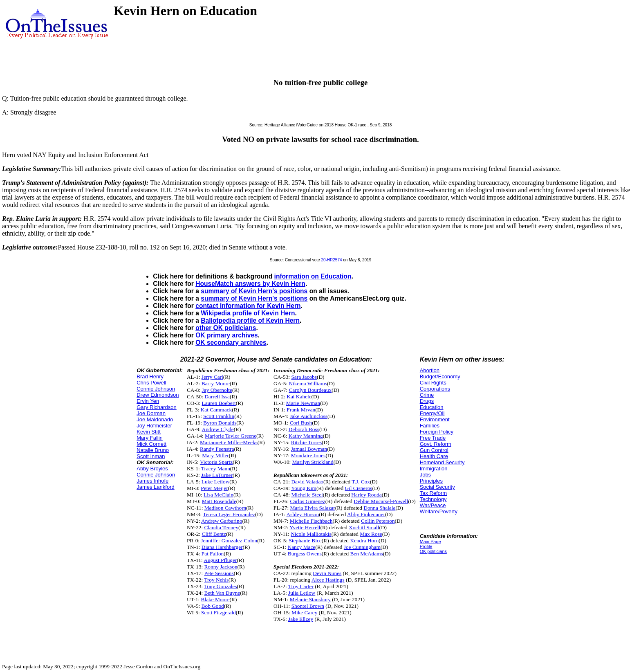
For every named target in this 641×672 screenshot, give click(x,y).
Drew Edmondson (158, 395)
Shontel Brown (308, 606)
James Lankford (156, 487)
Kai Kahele (299, 397)
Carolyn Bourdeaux (310, 390)
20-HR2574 (331, 260)
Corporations (435, 389)
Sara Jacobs (304, 377)
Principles (431, 481)
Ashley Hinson (303, 514)
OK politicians (433, 551)
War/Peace (433, 505)
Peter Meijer (214, 488)
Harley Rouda (366, 495)
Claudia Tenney (221, 527)
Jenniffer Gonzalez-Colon (229, 541)
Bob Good (213, 606)
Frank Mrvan (301, 410)
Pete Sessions (219, 573)
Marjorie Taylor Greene (231, 436)
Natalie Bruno (153, 450)
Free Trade (433, 438)
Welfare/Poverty (439, 511)
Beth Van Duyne (222, 593)
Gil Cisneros (358, 488)
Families (430, 426)
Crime (427, 395)
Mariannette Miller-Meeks (229, 442)
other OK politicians (226, 328)
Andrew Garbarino (222, 521)
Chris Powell (151, 383)
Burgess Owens (305, 554)
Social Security (437, 487)
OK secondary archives (231, 343)
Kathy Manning (306, 436)
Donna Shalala (379, 508)
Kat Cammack (216, 410)
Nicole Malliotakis (311, 534)
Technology (433, 499)
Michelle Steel (307, 495)
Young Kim (304, 488)
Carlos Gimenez (307, 501)
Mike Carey (304, 612)
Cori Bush (301, 423)
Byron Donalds (220, 423)
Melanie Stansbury (310, 599)
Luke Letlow (215, 482)
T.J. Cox (361, 482)
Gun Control (434, 450)
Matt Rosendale (219, 501)
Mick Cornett (151, 444)
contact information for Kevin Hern (248, 306)
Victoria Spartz (216, 462)
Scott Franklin (219, 416)
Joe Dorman (151, 413)
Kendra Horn (364, 541)
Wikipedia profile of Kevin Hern (248, 313)
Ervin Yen (148, 401)
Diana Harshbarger (222, 547)
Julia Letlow (302, 593)
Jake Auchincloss (309, 416)
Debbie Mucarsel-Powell (381, 501)
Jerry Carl (212, 377)
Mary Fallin (150, 438)
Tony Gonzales (220, 586)
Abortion (430, 370)
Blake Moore (215, 599)
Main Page (430, 542)
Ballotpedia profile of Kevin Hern (250, 320)
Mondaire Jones (308, 455)
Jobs (425, 475)
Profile (426, 546)
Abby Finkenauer (366, 514)
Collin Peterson (378, 521)
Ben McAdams (366, 554)
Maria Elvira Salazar (312, 508)
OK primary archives (227, 335)
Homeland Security (442, 462)
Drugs (427, 401)
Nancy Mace (302, 547)
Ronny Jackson (221, 567)
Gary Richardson (157, 407)
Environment (435, 419)
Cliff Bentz (214, 534)
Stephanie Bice (305, 541)
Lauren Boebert (219, 403)
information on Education (313, 276)
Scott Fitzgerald (219, 612)
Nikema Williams (308, 383)
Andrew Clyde (218, 429)
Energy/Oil (432, 413)
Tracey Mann (216, 469)
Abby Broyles (152, 469)
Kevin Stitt (149, 432)
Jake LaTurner (217, 475)
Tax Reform (433, 493)
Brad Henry (150, 376)
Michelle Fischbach (311, 521)
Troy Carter (301, 586)
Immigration (434, 469)
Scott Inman (151, 456)
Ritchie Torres (306, 442)
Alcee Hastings (328, 580)
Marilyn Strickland (313, 462)
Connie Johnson (156, 389)
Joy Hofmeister (154, 426)
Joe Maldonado (155, 419)
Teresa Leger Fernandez (229, 514)
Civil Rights (433, 383)
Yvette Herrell (305, 527)
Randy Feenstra (217, 449)
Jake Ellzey (301, 619)
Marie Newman (303, 403)
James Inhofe (152, 481)
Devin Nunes (327, 573)
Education (432, 407)
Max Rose (371, 534)
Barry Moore (216, 383)
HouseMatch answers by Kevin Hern (250, 284)
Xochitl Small (364, 527)
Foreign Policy (437, 432)
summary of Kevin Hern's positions (254, 291)
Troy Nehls (216, 580)
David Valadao (307, 482)
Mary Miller (215, 455)
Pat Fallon (213, 554)
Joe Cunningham (362, 547)
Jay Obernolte (217, 390)
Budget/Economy (440, 376)
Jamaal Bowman (309, 449)
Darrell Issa (217, 397)
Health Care (434, 456)
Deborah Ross (304, 429)
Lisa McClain (219, 495)
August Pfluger (220, 560)
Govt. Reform (436, 444)
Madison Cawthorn (225, 508)
